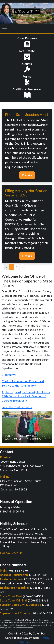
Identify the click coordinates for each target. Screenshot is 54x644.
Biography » (9, 375)
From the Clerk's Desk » (17, 407)
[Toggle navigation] (5, 28)
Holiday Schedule (11, 553)
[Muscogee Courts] (7, 13)
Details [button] (27, 175)
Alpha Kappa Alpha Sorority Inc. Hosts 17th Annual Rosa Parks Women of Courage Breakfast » (26, 396)
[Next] (22, 267)
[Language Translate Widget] (3, 1)
